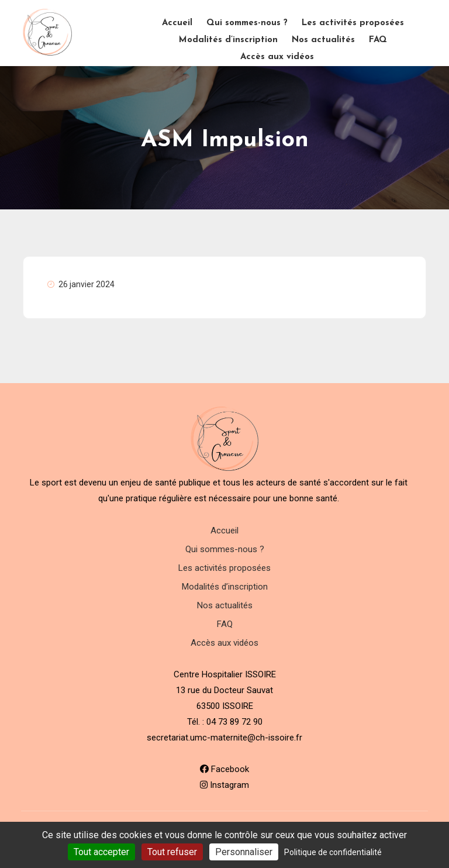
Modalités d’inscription (228, 40)
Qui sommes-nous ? (247, 23)
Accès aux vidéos (277, 57)
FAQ (378, 40)
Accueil (177, 23)
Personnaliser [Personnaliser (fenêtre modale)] (244, 852)
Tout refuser (172, 852)
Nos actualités (323, 40)
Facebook (224, 769)
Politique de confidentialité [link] (333, 852)
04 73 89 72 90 (234, 722)
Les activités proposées (353, 23)
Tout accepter (101, 852)
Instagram (224, 785)
